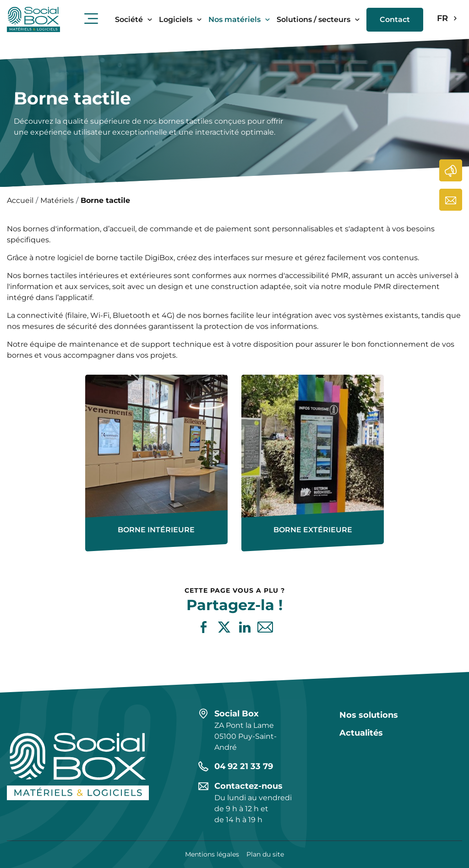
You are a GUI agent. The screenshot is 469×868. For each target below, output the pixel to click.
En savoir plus (85, 375)
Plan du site (265, 854)
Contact (395, 19)
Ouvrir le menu (91, 18)
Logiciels (176, 19)
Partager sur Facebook (204, 627)
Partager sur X (224, 627)
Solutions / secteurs (314, 19)
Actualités (451, 170)
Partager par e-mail (265, 627)
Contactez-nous (451, 200)
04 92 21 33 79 (244, 766)
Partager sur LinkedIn (245, 627)
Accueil (20, 200)
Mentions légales (212, 854)
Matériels (57, 200)
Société (129, 19)
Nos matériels (234, 19)
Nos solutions (369, 715)
